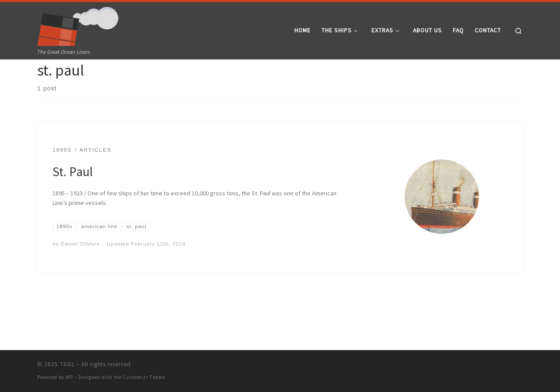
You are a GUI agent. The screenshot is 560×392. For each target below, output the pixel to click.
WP (69, 378)
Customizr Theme (144, 378)
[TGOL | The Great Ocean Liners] (78, 24)
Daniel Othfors (80, 276)
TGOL (67, 365)
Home (44, 76)
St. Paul (73, 203)
